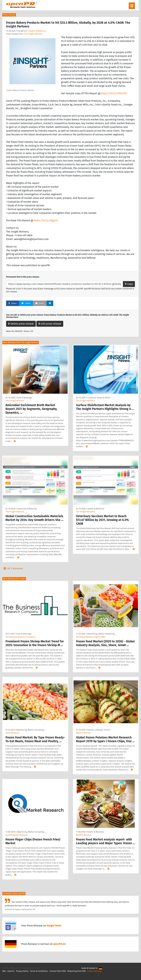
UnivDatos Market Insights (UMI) (91, 637)
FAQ (4, 971)
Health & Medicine (37, 31)
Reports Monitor (83, 733)
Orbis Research (12, 733)
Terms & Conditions (39, 971)
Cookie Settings (94, 971)
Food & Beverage (24, 398)
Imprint (11, 971)
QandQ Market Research (17, 835)
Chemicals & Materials (27, 509)
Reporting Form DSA (77, 971)
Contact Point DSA (58, 971)
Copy (129, 284)
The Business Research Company (20, 637)
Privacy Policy (22, 971)
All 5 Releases (13, 568)
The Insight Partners (33, 34)
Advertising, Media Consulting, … (102, 634)
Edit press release (50, 324)
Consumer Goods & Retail (99, 398)
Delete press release (21, 324)
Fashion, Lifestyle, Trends (99, 730)
